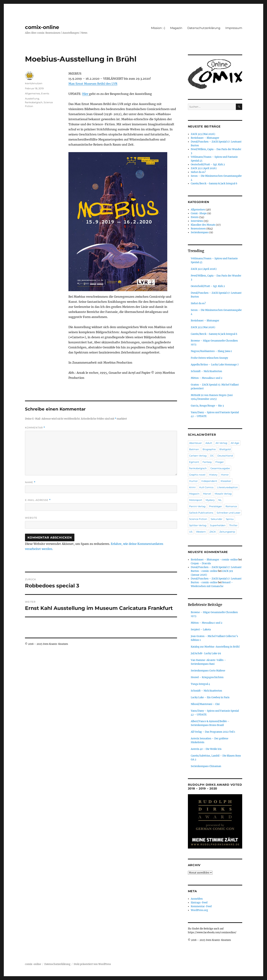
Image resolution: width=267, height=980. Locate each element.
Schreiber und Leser (229, 513)
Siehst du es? (198, 172)
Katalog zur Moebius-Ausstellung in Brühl (215, 647)
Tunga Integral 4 (200, 684)
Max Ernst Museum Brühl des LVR (93, 84)
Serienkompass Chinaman (206, 766)
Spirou (230, 519)
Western (201, 532)
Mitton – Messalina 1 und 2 (207, 378)
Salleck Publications (201, 513)
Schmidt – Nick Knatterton (206, 371)
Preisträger (216, 506)
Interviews (197, 221)
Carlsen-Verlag (198, 456)
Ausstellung (32, 99)
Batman (194, 449)
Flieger (220, 462)
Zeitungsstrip (227, 532)
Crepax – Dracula (201, 563)
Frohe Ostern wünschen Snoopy (209, 358)
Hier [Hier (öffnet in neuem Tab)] (86, 94)
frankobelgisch (34, 102)
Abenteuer (195, 443)
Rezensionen (198, 229)
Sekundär (216, 519)
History (213, 475)
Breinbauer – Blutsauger (205, 138)
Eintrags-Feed (199, 903)
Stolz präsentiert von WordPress (92, 964)
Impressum (234, 28)
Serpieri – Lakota (201, 630)
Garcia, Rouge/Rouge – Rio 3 (207, 406)
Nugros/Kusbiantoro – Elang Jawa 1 (211, 351)
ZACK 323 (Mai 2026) (203, 134)
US (191, 532)
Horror (225, 475)
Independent (209, 481)
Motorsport (196, 500)
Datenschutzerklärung (204, 28)
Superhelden (218, 525)
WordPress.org (199, 910)
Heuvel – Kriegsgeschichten (207, 677)
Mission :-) (158, 28)
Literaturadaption (227, 487)
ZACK (213, 532)
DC (212, 456)
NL (220, 500)
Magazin (176, 28)
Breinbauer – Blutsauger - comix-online (214, 560)
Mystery (210, 500)
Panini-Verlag (197, 506)
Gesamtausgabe (220, 468)
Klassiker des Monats (203, 225)
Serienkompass (200, 232)
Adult (209, 443)
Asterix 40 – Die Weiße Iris (206, 749)
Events (45, 93)
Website (31, 518)
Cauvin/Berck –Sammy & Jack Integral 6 (214, 184)
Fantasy (207, 462)
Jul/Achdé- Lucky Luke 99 (206, 653)
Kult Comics (206, 487)
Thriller (233, 525)
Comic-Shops (199, 213)
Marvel (207, 494)
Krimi (192, 487)
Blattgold (225, 449)
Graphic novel (197, 475)
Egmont (194, 462)
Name (30, 482)
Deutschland (225, 456)
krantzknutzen (34, 83)
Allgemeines (32, 93)
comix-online (42, 27)
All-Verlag (221, 443)
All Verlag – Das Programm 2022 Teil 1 (213, 732)
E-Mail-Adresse (38, 500)
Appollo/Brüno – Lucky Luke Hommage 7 (215, 365)
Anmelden (197, 899)
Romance (231, 506)
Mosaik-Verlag (223, 494)
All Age (235, 443)
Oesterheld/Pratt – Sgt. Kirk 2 (208, 165)
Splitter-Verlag (198, 525)
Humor (193, 481)
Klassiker (226, 481)
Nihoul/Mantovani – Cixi (205, 704)
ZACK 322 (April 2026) (204, 168)
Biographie (209, 449)
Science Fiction (198, 519)
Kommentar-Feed (201, 906)
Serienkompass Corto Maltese (208, 671)
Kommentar (35, 428)
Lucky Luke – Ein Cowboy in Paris (210, 697)
